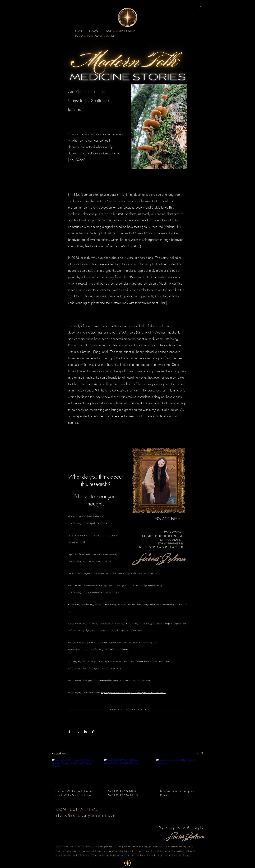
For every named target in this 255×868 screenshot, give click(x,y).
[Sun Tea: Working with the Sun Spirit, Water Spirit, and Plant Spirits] (75, 772)
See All (200, 753)
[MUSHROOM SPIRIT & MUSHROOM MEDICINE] (128, 772)
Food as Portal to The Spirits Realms (177, 793)
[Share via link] (93, 732)
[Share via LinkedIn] (85, 732)
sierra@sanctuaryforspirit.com (86, 815)
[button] (200, 8)
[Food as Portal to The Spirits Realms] (180, 772)
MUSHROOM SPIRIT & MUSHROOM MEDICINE (124, 793)
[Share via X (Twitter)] (77, 732)
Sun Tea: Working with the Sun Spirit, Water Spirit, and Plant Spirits (74, 793)
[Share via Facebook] (70, 732)
